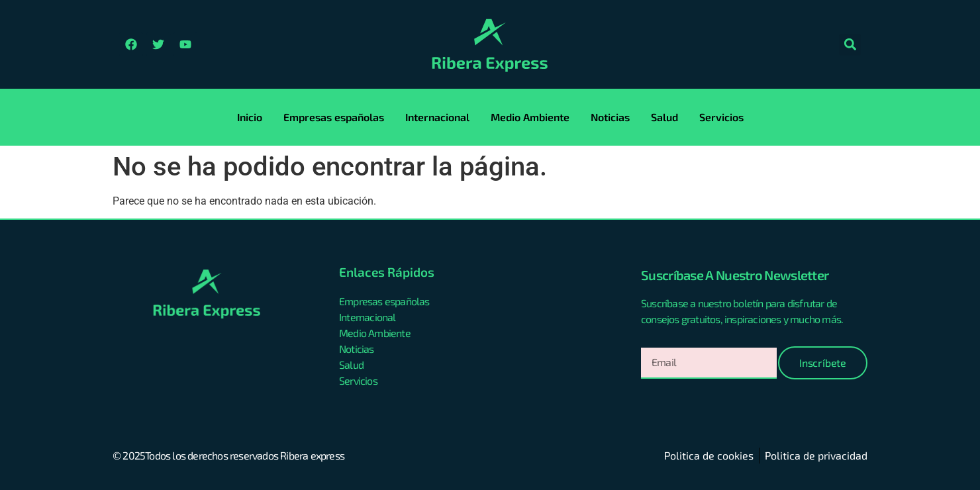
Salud (664, 117)
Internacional (437, 117)
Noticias (610, 117)
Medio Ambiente (530, 117)
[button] (850, 45)
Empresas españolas (334, 117)
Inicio (250, 117)
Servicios (721, 117)
